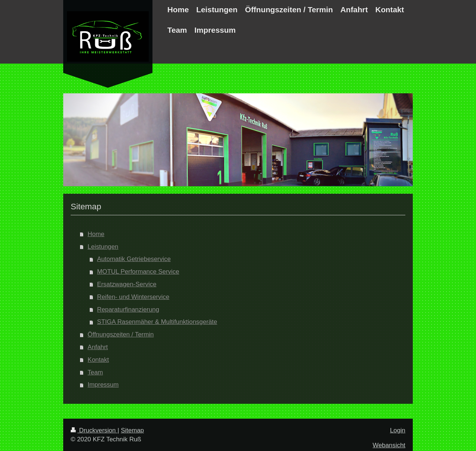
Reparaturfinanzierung (128, 310)
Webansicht (389, 445)
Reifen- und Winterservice (133, 297)
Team (95, 372)
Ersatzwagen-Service (127, 284)
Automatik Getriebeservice (134, 259)
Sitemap (132, 430)
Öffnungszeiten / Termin (121, 334)
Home (96, 234)
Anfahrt (98, 347)
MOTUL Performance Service (138, 272)
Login (398, 430)
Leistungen (103, 247)
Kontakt (98, 360)
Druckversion (94, 430)
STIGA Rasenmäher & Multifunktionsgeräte (157, 322)
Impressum (103, 385)
